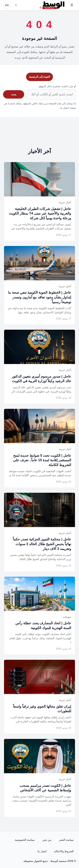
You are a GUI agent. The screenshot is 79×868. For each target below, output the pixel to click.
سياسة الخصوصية (25, 840)
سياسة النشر (66, 840)
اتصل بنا (42, 851)
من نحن (47, 840)
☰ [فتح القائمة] (72, 5)
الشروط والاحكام (64, 851)
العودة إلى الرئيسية (40, 77)
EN (7, 5)
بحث (14, 94)
